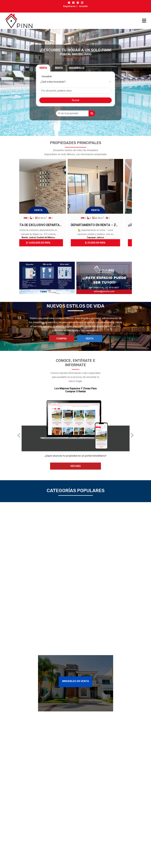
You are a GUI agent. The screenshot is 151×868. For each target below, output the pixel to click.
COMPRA (61, 339)
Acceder (84, 6)
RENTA (90, 339)
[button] (19, 435)
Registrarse (69, 6)
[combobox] (75, 82)
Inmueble (47, 76)
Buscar (76, 100)
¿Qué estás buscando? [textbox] (53, 82)
